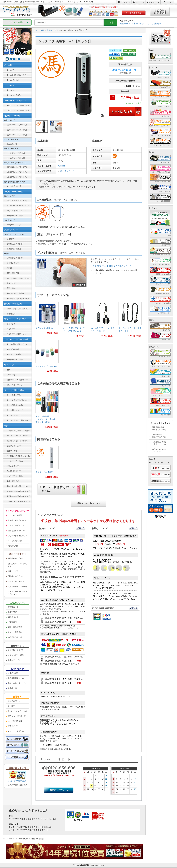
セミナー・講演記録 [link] (16, 731)
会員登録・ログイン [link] (16, 650)
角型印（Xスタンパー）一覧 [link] (18, 105)
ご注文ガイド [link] (13, 607)
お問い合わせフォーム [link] (17, 683)
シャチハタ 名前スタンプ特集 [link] (18, 502)
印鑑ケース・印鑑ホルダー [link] (17, 380)
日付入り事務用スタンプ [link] (16, 211)
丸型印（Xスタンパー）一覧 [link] (18, 110)
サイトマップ (154, 2)
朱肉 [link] (8, 370)
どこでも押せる (154, 23)
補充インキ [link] (11, 324)
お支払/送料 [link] (13, 612)
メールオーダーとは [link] (16, 525)
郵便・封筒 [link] (11, 283)
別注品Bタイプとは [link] (16, 576)
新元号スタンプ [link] (13, 263)
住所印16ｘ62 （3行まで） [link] (17, 125)
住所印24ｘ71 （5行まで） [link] (17, 135)
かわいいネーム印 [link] (14, 446)
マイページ (140, 2)
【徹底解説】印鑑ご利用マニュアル (159, 443)
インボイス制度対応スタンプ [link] (18, 491)
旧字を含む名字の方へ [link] (17, 531)
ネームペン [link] (11, 90)
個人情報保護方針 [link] (15, 637)
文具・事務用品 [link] (13, 481)
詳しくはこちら (67, 171)
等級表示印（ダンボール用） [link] (18, 299)
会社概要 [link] (11, 706)
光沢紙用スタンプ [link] (14, 471)
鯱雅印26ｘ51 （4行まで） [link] (17, 177)
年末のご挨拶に (139, 23)
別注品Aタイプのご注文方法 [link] (17, 565)
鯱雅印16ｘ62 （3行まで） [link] (17, 167)
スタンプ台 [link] (11, 329)
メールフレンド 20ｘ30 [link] (16, 158)
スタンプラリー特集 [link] (15, 476)
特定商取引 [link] (12, 622)
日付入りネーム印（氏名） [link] (17, 200)
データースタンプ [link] (14, 225)
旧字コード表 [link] (13, 571)
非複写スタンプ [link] (13, 466)
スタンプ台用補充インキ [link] (16, 334)
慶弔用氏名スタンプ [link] (15, 244)
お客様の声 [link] (12, 688)
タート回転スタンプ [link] (15, 410)
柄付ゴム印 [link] (11, 314)
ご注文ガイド (125, 2)
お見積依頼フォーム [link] (16, 678)
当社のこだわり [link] (14, 701)
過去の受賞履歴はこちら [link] (18, 785)
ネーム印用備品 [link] (13, 80)
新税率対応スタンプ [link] (15, 258)
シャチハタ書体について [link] (18, 536)
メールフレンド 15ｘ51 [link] (16, 153)
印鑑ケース (125, 23)
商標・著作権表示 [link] (15, 627)
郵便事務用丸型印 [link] (14, 249)
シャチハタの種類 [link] (15, 515)
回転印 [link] (18, 309)
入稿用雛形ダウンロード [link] (18, 587)
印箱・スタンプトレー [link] (15, 385)
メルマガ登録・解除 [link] (16, 655)
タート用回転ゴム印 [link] (15, 405)
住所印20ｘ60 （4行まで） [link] (17, 130)
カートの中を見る (134, 13)
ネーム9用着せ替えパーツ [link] (17, 75)
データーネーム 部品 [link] (15, 216)
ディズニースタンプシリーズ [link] (18, 456)
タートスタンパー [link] (14, 415)
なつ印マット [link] (12, 375)
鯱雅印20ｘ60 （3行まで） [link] (17, 172)
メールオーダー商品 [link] (15, 461)
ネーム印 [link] (10, 70)
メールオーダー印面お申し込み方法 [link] (18, 593)
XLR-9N (61, 166)
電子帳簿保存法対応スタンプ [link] (18, 496)
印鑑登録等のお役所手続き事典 (159, 436)
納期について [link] (13, 617)
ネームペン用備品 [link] (14, 95)
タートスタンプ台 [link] (14, 395)
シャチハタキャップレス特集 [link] (18, 431)
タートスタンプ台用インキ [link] (17, 400)
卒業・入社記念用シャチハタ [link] (18, 486)
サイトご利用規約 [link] (15, 632)
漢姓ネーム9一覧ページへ (89, 503)
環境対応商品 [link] (13, 546)
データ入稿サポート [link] (16, 581)
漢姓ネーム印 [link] (12, 451)
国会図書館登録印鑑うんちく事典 (159, 428)
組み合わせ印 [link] (12, 144)
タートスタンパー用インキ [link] (17, 420)
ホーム (168, 2)
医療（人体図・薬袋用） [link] (16, 293)
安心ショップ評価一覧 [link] (17, 716)
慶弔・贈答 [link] (11, 288)
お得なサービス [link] (14, 660)
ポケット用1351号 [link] (14, 186)
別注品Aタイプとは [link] (16, 558)
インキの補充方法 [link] (15, 541)
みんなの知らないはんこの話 (159, 450)
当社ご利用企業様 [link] (15, 721)
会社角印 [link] (10, 239)
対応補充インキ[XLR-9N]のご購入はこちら (112, 266)
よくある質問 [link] (13, 673)
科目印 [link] (9, 268)
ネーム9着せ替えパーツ (58, 489)
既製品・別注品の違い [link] (17, 520)
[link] (47, 319)
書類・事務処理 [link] (13, 273)
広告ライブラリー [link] (15, 726)
